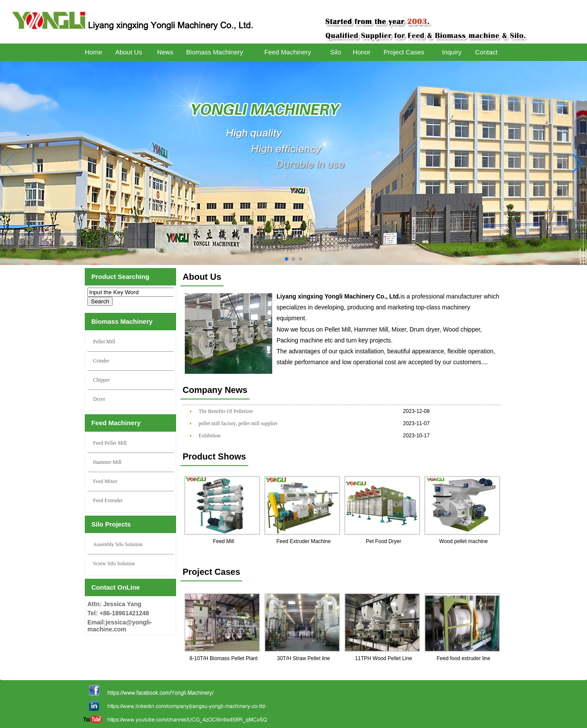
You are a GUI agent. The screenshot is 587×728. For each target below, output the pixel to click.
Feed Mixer (105, 481)
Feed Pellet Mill (110, 443)
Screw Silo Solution (114, 564)
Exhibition (210, 436)
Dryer (99, 399)
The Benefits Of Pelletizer (226, 411)
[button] (287, 259)
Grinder (101, 361)
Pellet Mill (104, 342)
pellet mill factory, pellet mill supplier (238, 423)
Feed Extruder (108, 500)
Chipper (102, 380)
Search (100, 301)
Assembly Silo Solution (118, 544)
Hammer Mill (107, 462)
